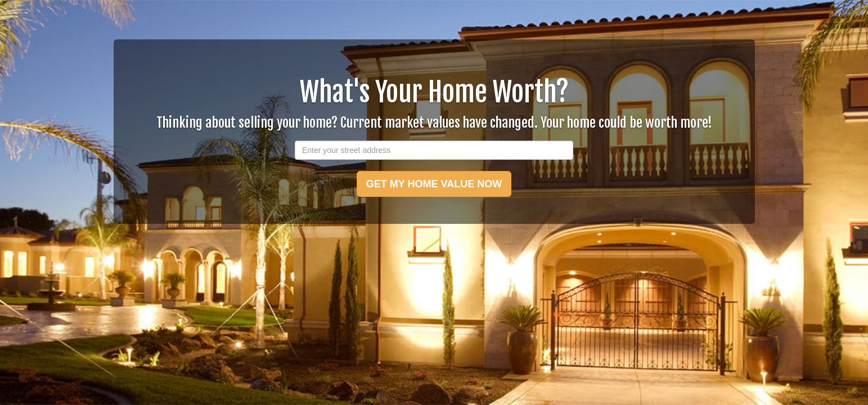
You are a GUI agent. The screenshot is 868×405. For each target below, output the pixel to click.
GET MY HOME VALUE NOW (434, 184)
